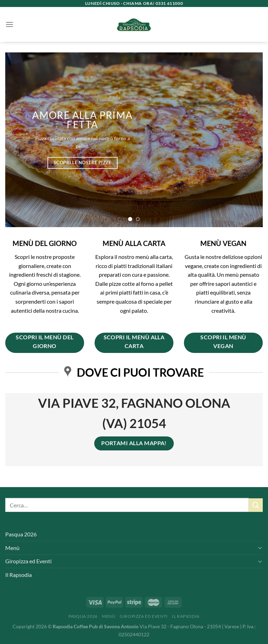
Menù (12, 548)
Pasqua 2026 (21, 534)
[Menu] (9, 24)
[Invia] (256, 505)
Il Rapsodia (18, 575)
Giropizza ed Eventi (28, 561)
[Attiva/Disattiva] (260, 548)
